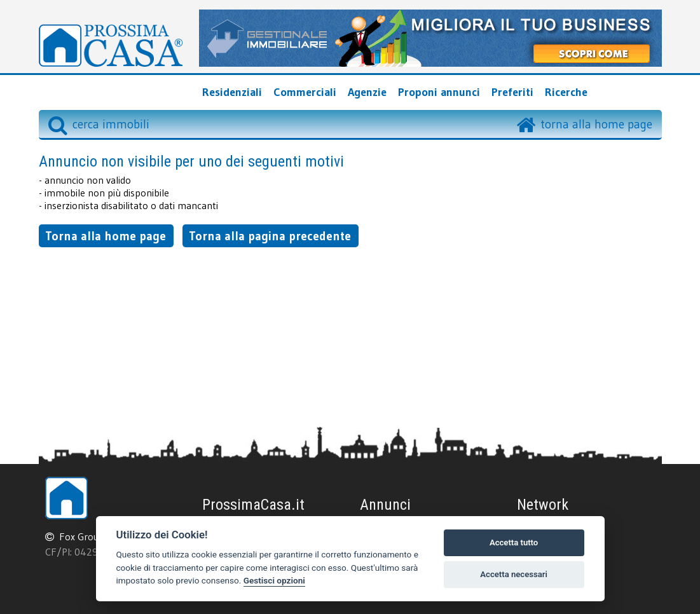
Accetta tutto (514, 542)
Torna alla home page (106, 236)
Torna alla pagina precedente (270, 236)
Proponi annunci (439, 92)
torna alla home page (596, 124)
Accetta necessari (514, 574)
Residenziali (232, 92)
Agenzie (367, 92)
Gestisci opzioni (274, 580)
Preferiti (512, 92)
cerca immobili (99, 124)
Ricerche (566, 92)
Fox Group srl (88, 536)
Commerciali (305, 92)
